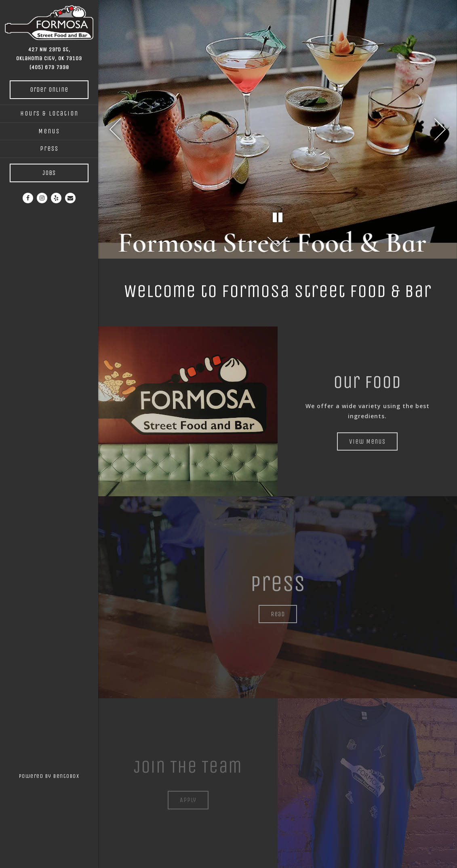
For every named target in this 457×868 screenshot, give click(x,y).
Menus (49, 131)
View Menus (367, 441)
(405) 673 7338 (49, 67)
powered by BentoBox (59, 775)
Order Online (49, 90)
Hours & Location (49, 113)
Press (49, 149)
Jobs (49, 173)
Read (278, 614)
